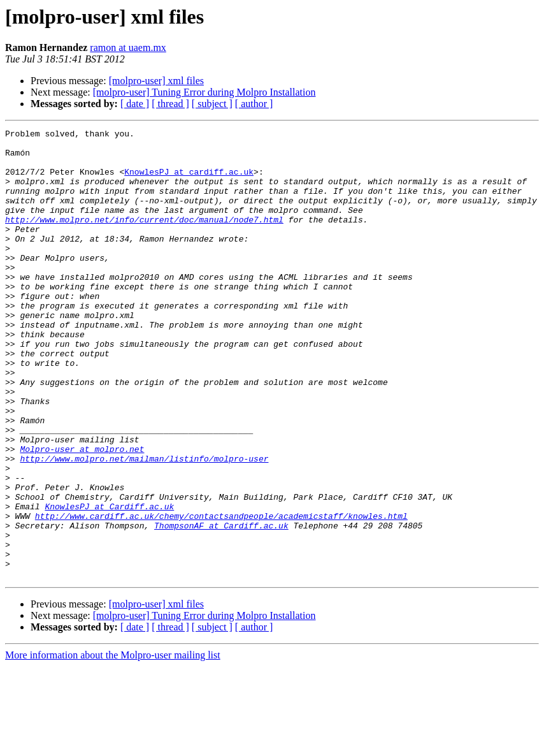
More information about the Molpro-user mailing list (113, 745)
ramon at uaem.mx (128, 47)
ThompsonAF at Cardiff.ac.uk (221, 606)
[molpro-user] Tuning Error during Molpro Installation (204, 92)
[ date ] (135, 104)
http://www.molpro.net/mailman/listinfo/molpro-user (144, 525)
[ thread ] (170, 104)
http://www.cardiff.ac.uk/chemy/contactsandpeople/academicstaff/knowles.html (221, 594)
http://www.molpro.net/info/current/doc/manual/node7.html (144, 238)
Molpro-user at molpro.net (82, 514)
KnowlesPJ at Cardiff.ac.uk (109, 583)
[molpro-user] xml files (156, 81)
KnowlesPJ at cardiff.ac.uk (189, 181)
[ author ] (254, 104)
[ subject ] (212, 104)
